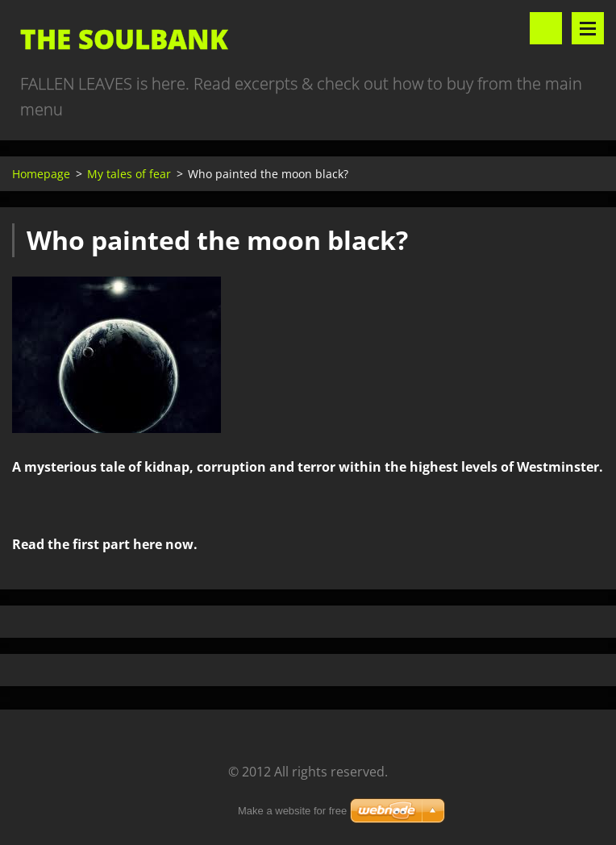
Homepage (41, 174)
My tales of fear (129, 174)
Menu (588, 28)
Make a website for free (292, 811)
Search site (546, 28)
